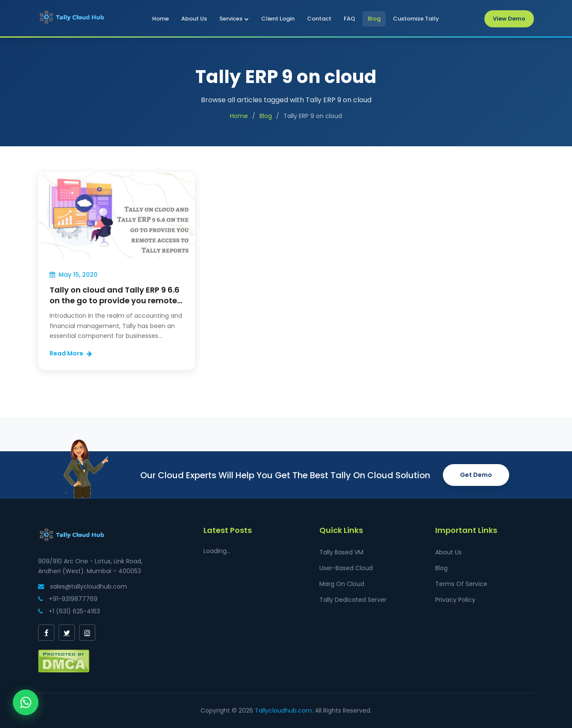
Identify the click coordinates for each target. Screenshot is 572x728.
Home (161, 19)
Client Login (278, 19)
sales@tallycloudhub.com (83, 586)
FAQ (349, 19)
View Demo (509, 19)
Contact (319, 19)
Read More (71, 353)
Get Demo (476, 475)
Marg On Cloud (342, 584)
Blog (374, 19)
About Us (194, 19)
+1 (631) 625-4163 (69, 611)
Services (234, 19)
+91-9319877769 (68, 599)
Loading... (217, 551)
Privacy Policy (455, 600)
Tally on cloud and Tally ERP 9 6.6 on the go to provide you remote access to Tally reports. (115, 300)
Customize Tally (416, 19)
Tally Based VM (341, 552)
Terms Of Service (461, 584)
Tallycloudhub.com (283, 710)
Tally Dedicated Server (353, 600)
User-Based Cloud (346, 568)
